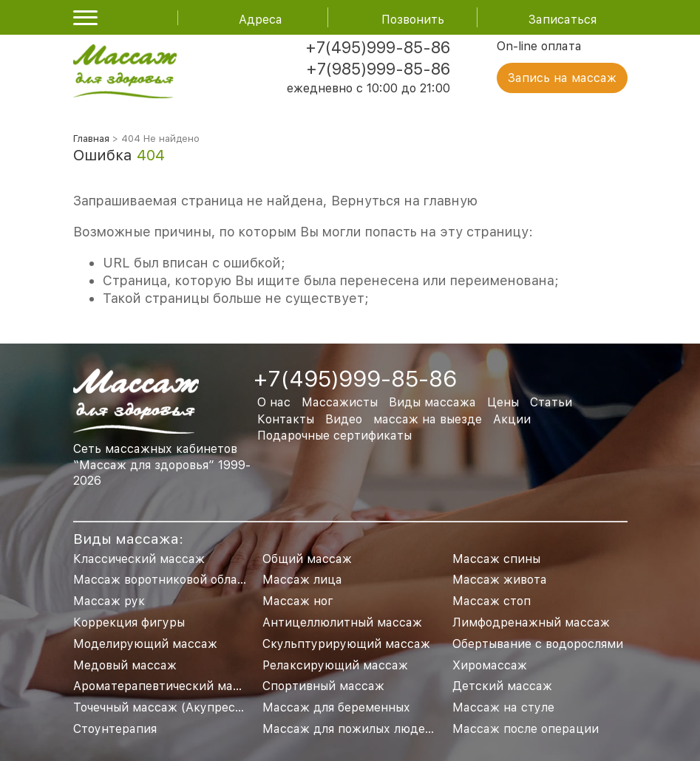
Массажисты (340, 402)
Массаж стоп (492, 601)
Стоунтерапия (115, 729)
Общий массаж (307, 559)
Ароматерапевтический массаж (168, 686)
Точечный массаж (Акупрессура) (170, 707)
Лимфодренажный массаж (531, 622)
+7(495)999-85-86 (378, 47)
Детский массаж (502, 686)
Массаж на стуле (503, 707)
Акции (512, 419)
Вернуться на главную (404, 201)
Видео (344, 419)
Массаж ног (298, 601)
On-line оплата (539, 46)
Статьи (551, 402)
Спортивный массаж (323, 686)
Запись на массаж (562, 78)
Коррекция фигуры (129, 622)
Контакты (286, 419)
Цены (503, 402)
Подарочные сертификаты (334, 436)
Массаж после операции (526, 729)
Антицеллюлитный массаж (342, 622)
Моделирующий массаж (145, 644)
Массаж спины (496, 559)
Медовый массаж (125, 665)
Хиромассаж (490, 665)
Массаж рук (109, 601)
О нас (274, 402)
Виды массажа (432, 402)
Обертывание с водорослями (538, 644)
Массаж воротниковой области (166, 580)
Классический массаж (139, 559)
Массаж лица (302, 580)
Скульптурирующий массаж (346, 644)
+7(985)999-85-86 (378, 69)
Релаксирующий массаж (335, 665)
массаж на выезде (428, 419)
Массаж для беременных (336, 707)
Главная (91, 139)
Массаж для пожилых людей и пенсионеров (393, 729)
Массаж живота (500, 580)
